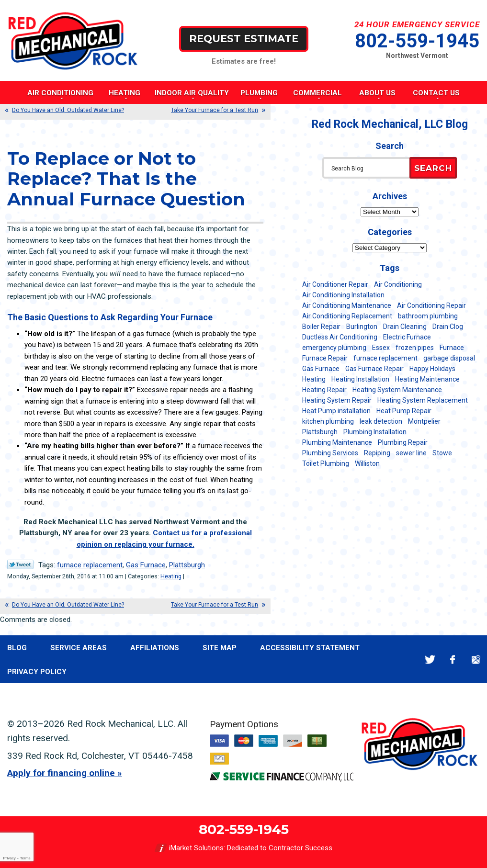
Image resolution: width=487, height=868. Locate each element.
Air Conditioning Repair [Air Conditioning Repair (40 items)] (431, 305)
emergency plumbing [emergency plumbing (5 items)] (334, 348)
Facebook (453, 659)
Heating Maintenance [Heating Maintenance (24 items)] (427, 379)
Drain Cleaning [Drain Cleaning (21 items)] (405, 327)
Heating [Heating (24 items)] (314, 379)
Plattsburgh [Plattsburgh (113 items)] (320, 432)
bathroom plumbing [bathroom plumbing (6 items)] (428, 316)
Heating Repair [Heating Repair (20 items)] (324, 390)
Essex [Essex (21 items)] (381, 348)
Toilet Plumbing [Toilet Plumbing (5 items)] (326, 463)
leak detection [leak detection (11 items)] (381, 421)
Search (433, 168)
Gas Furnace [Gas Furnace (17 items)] (321, 369)
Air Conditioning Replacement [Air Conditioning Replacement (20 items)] (347, 316)
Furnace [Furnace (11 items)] (452, 348)
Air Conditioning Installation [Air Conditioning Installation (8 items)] (343, 295)
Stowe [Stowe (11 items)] (442, 453)
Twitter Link (20, 564)
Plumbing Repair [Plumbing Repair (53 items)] (403, 442)
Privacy (9, 858)
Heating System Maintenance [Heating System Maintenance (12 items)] (397, 390)
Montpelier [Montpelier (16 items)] (424, 421)
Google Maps (476, 659)
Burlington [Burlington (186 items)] (362, 327)
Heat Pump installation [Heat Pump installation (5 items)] (336, 411)
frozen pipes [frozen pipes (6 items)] (415, 348)
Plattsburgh (187, 565)
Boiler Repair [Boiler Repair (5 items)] (321, 327)
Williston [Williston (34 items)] (367, 463)
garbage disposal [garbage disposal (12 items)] (449, 358)
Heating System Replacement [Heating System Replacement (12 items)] (423, 400)
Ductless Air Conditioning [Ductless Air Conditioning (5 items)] (340, 337)
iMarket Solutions (196, 848)
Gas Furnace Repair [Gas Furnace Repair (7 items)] (374, 369)
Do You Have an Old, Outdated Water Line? (68, 110)
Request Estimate (244, 39)
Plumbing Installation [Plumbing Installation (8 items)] (375, 432)
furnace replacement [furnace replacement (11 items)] (385, 358)
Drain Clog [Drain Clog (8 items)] (448, 327)
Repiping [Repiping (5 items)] (377, 453)
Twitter (430, 659)
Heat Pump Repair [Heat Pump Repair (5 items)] (404, 411)
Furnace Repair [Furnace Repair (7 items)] (325, 358)
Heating (171, 576)
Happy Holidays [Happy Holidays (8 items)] (432, 369)
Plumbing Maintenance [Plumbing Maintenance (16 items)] (337, 442)
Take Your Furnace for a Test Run (215, 110)
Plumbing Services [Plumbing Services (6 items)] (330, 453)
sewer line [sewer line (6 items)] (411, 453)
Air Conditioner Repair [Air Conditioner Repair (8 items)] (335, 284)
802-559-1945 (417, 41)
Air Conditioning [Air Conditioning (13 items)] (398, 284)
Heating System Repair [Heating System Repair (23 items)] (337, 400)
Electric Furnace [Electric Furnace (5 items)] (407, 337)
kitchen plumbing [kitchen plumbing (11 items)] (328, 421)
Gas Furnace (146, 565)
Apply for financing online (61, 773)
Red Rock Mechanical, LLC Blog (390, 124)
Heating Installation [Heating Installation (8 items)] (360, 379)
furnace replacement (90, 565)
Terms (25, 858)
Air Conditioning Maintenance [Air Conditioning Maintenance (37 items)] (347, 305)
